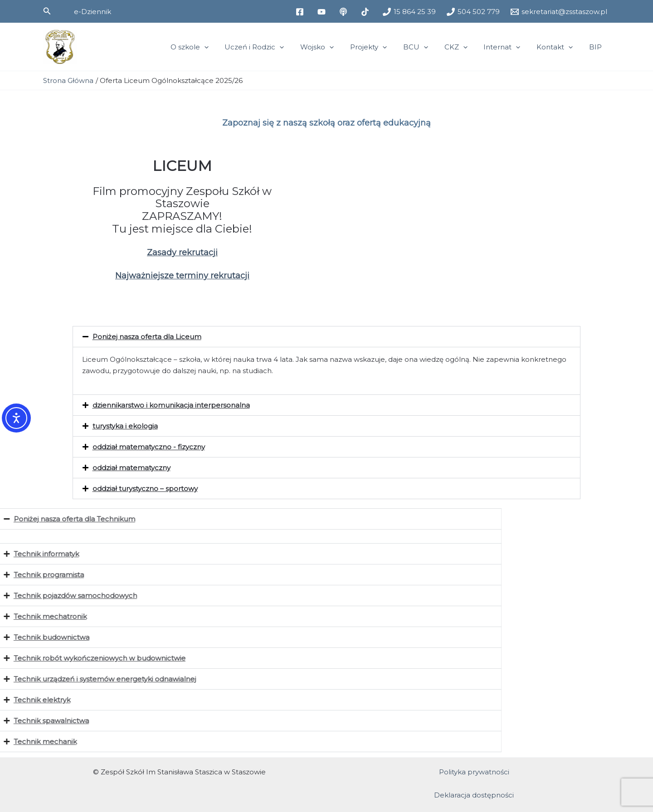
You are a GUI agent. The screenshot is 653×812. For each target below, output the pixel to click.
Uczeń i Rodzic (274, 47)
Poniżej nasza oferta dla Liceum (147, 337)
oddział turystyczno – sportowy (145, 489)
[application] (227, 47)
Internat (509, 47)
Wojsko (334, 47)
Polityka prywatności (474, 772)
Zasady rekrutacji (182, 253)
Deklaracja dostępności (474, 795)
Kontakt (559, 47)
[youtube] (323, 12)
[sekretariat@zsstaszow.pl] (559, 12)
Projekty (383, 47)
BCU (427, 47)
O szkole (212, 47)
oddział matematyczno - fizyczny (149, 447)
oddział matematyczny (132, 468)
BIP (597, 47)
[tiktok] (366, 12)
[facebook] (301, 12)
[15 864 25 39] (409, 12)
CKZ (465, 47)
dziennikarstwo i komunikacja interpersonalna (171, 405)
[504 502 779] (473, 12)
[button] (47, 11)
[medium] (345, 12)
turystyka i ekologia (125, 426)
